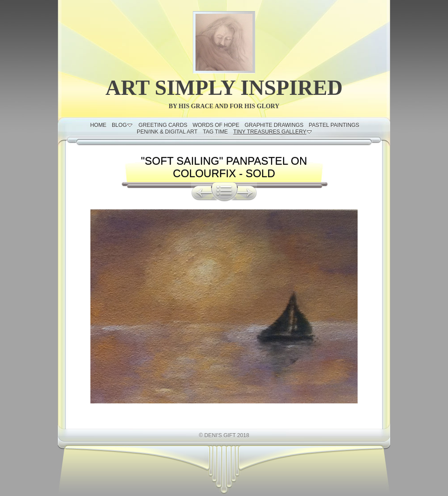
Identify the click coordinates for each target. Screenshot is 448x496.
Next (247, 192)
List (224, 192)
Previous (201, 192)
